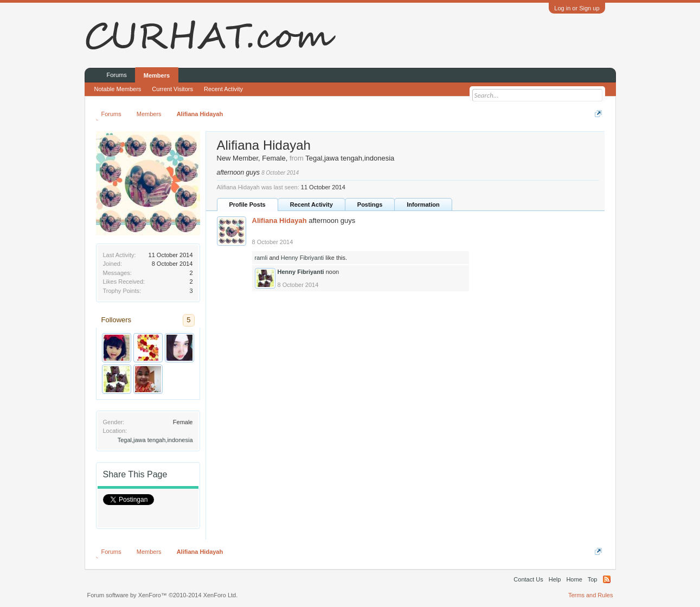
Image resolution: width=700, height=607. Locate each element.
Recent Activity (312, 205)
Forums (117, 75)
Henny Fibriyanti (302, 258)
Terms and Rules (591, 595)
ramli (261, 258)
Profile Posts (248, 205)
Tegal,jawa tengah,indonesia (155, 440)
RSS (607, 579)
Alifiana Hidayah (280, 221)
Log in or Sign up (577, 8)
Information (423, 205)
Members (157, 75)
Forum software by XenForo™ (163, 595)
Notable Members (118, 89)
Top (593, 579)
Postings (370, 205)
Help (555, 579)
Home (574, 579)
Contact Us (528, 579)
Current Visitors (172, 89)
